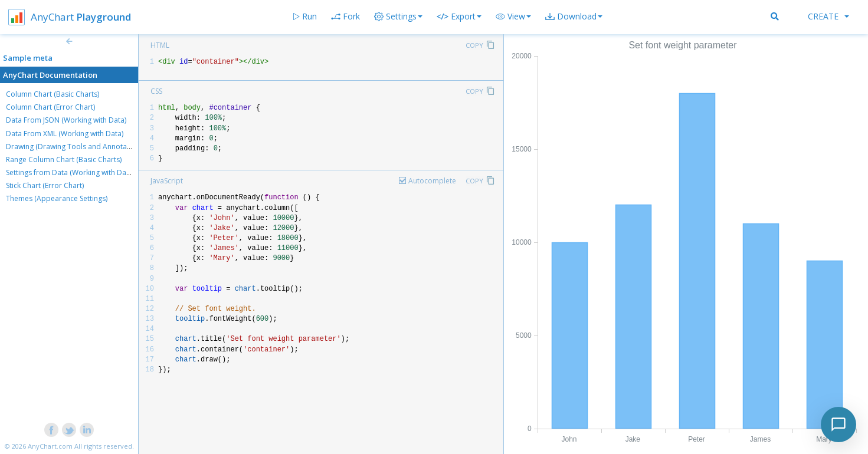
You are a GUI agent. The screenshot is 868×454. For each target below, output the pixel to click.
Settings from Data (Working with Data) (70, 172)
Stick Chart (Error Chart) (45, 185)
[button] (513, 17)
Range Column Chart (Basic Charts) (64, 159)
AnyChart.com (50, 446)
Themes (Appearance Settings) (57, 198)
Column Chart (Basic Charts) (53, 94)
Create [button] (828, 16)
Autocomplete (432, 181)
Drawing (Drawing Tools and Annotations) (76, 147)
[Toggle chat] (838, 425)
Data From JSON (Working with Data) (66, 120)
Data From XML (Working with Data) (65, 134)
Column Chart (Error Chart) (50, 107)
